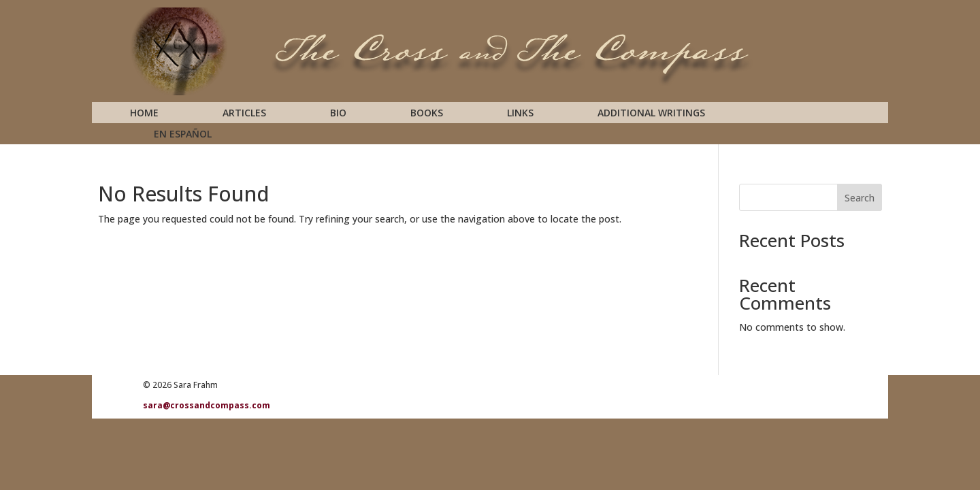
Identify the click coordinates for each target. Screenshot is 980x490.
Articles (244, 114)
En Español (183, 135)
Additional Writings (651, 114)
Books (427, 114)
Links (520, 114)
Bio (338, 114)
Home (144, 114)
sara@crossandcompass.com (207, 405)
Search (860, 198)
